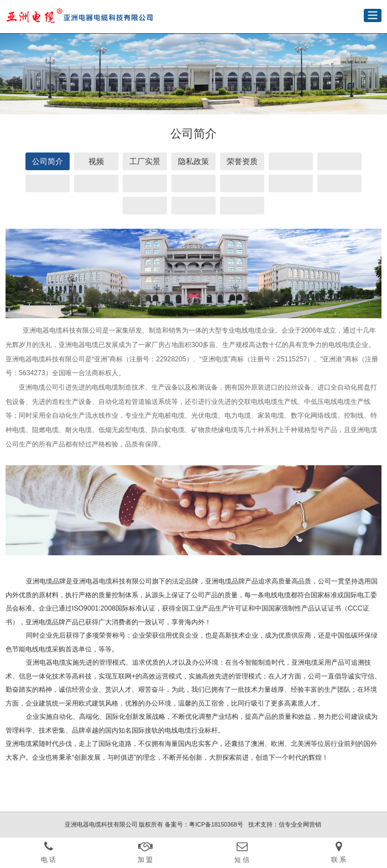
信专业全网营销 (300, 824)
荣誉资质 (242, 161)
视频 (96, 161)
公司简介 (48, 161)
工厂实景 (145, 161)
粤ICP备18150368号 (216, 824)
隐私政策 (193, 161)
